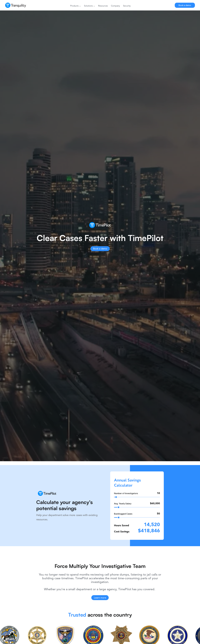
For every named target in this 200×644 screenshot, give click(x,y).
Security (127, 6)
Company (115, 6)
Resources (103, 6)
